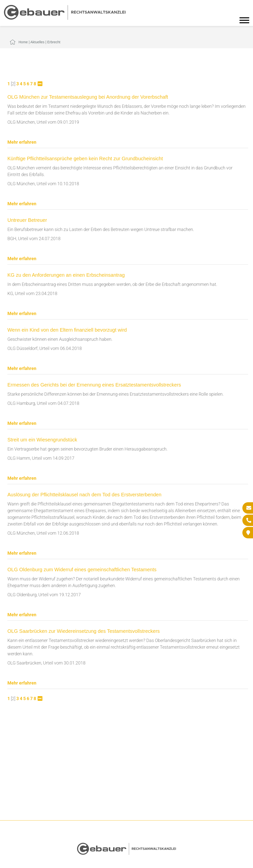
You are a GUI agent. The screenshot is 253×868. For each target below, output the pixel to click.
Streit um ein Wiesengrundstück (42, 440)
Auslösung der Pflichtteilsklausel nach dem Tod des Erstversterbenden (84, 495)
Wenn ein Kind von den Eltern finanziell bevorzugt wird (67, 330)
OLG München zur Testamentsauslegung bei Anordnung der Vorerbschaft (88, 97)
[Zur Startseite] (65, 18)
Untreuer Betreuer (27, 220)
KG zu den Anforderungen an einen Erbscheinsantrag (66, 275)
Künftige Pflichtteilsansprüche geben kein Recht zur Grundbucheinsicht (85, 159)
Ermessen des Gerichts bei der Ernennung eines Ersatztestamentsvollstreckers (94, 385)
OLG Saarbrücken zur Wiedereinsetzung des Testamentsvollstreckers (84, 631)
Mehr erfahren (22, 142)
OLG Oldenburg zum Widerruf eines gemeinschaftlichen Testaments (82, 570)
